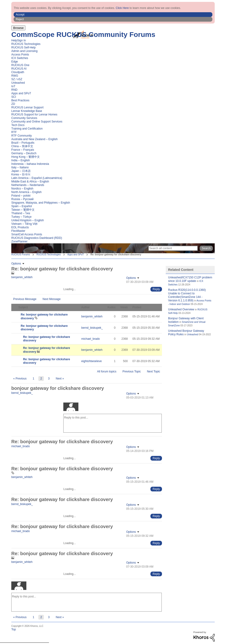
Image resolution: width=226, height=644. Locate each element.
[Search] (173, 248)
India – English (21, 160)
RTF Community (22, 136)
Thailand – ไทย (21, 213)
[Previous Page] (20, 379)
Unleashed (18, 83)
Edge (15, 62)
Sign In (22, 40)
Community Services (24, 118)
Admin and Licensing (24, 51)
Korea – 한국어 (21, 174)
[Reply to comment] (156, 289)
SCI (14, 97)
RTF (14, 132)
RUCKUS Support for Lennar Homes (34, 115)
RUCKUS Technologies (26, 44)
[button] (113, 15)
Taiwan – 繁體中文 (23, 210)
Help (14, 40)
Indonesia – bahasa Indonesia (30, 164)
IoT (13, 86)
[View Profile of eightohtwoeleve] (91, 361)
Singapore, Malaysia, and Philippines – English (41, 203)
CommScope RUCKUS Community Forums (83, 34)
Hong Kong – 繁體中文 (26, 157)
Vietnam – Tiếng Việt (24, 224)
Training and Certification (27, 129)
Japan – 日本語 (21, 171)
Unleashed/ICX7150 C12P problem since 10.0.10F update (190, 279)
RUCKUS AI (19, 69)
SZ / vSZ (17, 79)
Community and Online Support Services (37, 122)
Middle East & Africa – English (30, 182)
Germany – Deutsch (24, 153)
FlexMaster (18, 231)
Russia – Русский (22, 199)
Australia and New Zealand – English (34, 139)
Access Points (20, 55)
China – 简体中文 (22, 146)
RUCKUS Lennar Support (27, 107)
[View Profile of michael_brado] (91, 339)
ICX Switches (20, 58)
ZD (13, 104)
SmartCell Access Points (27, 234)
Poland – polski (21, 196)
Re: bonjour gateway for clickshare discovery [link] (116, 255)
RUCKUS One (20, 65)
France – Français (23, 150)
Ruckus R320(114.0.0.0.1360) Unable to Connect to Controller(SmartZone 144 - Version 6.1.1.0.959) (187, 295)
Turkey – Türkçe (21, 217)
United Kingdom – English (28, 220)
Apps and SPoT (21, 93)
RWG (15, 76)
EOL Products (20, 227)
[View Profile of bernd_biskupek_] (92, 328)
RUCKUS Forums (21, 255)
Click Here (122, 8)
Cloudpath (18, 72)
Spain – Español (22, 206)
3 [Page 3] (49, 379)
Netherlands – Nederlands (28, 185)
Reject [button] (20, 19)
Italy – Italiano (20, 167)
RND (14, 90)
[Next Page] (60, 379)
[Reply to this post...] (113, 423)
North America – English (26, 192)
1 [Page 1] (34, 379)
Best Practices (20, 100)
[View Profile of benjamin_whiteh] (22, 277)
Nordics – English (22, 189)
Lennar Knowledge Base (27, 111)
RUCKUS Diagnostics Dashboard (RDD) (37, 238)
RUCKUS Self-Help (23, 47)
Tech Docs (18, 125)
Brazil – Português (23, 143)
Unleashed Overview (181, 309)
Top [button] (14, 629)
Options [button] (16, 264)
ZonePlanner (19, 241)
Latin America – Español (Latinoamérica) (37, 178)
